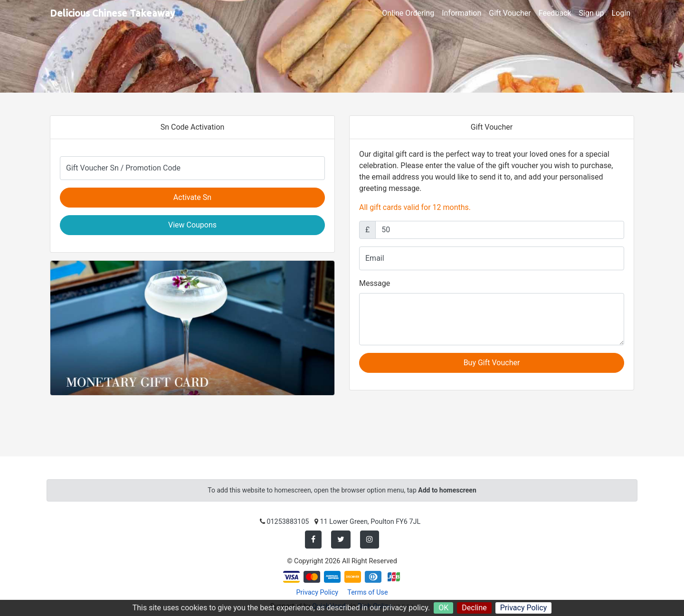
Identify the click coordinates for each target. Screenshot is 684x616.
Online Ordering (408, 13)
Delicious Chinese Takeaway (112, 13)
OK (443, 608)
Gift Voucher (510, 13)
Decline (474, 608)
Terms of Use (367, 592)
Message (375, 283)
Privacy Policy (524, 608)
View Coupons (192, 225)
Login (621, 13)
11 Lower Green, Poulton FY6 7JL (370, 522)
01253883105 (288, 522)
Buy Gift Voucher (492, 363)
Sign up (592, 13)
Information (461, 13)
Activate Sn (192, 197)
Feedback (555, 13)
